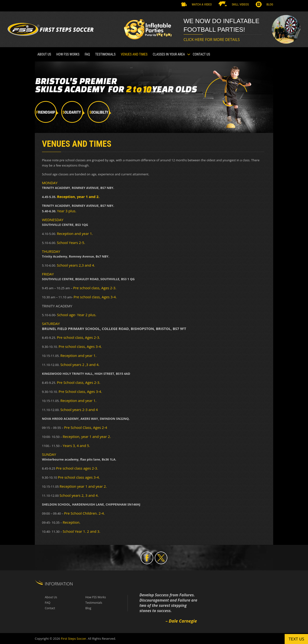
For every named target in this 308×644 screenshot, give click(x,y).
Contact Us (202, 54)
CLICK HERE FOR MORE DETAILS (212, 40)
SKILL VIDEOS (240, 4)
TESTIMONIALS (105, 54)
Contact (50, 608)
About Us (44, 54)
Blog (270, 4)
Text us (296, 639)
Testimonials (94, 603)
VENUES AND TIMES (134, 54)
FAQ (87, 54)
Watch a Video (202, 4)
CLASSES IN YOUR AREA (169, 54)
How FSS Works (68, 54)
